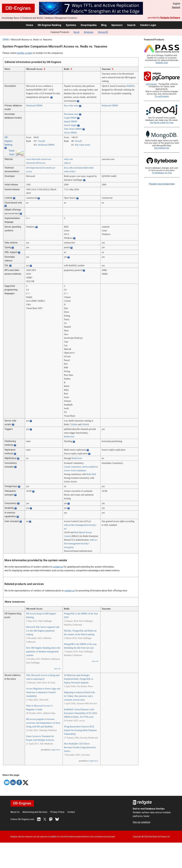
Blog (104, 25)
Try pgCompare (162, 96)
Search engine (70, 125)
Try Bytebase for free (162, 173)
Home (30, 25)
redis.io (67, 163)
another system (25, 53)
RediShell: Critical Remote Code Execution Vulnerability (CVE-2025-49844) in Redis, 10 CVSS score (81, 713)
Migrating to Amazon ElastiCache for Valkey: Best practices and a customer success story (79, 696)
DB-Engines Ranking (49, 25)
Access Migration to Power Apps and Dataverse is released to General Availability (43, 692)
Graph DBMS (70, 118)
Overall (42, 141)
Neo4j (76, 32)
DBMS (6, 40)
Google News (55, 750)
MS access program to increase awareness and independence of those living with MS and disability (43, 723)
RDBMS (131, 86)
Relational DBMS (34, 106)
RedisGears (69, 436)
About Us (15, 812)
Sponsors (117, 25)
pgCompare (151, 84)
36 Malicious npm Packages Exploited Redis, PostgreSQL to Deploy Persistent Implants (79, 679)
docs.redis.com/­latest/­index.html (79, 168)
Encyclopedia (89, 25)
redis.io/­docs (70, 171)
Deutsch (176, 7)
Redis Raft (91, 474)
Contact (71, 812)
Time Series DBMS (73, 129)
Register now (162, 63)
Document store (71, 114)
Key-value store (71, 106)
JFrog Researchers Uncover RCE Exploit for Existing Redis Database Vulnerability (80, 730)
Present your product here (162, 184)
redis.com (68, 159)
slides (75, 424)
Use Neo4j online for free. (162, 123)
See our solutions (142, 822)
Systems (71, 25)
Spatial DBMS (71, 121)
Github (85, 424)
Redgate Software (170, 18)
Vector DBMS (70, 133)
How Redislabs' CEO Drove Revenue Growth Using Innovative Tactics (80, 747)
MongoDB (103, 32)
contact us (58, 567)
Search (131, 25)
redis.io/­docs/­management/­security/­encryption (81, 543)
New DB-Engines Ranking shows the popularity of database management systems (43, 651)
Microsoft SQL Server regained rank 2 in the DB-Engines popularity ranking (43, 631)
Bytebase (89, 32)
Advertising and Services (35, 812)
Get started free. (162, 148)
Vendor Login (148, 25)
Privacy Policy (57, 812)
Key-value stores (82, 145)
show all (57, 669)
